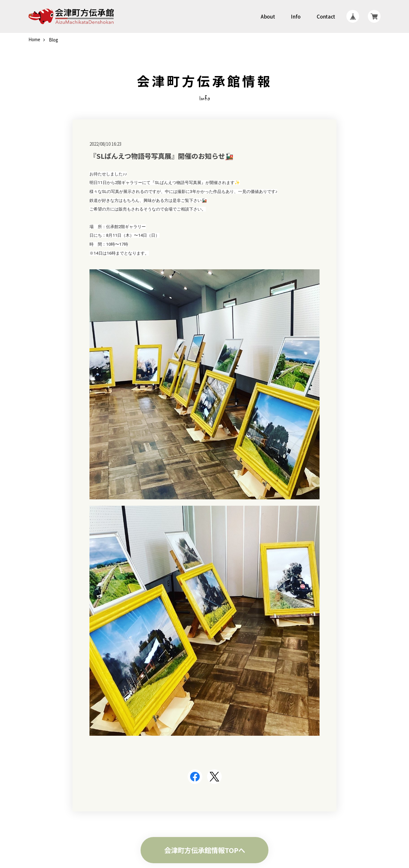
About (268, 16)
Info (296, 16)
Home (34, 40)
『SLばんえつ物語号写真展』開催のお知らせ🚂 (162, 156)
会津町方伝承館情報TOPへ (205, 850)
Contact (326, 16)
